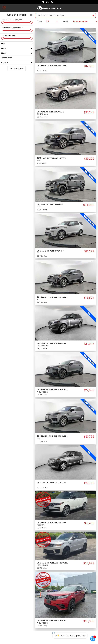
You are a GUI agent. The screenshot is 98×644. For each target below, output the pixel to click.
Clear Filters (17, 68)
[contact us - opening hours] (48, 2)
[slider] (3, 22)
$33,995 (89, 344)
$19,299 (89, 159)
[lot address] (44, 2)
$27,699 (89, 390)
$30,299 (89, 112)
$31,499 (89, 523)
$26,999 (89, 563)
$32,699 (89, 66)
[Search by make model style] (63, 15)
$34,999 (89, 205)
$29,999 (89, 621)
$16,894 (89, 298)
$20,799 (89, 483)
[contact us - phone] (53, 2)
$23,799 (89, 437)
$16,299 (89, 251)
